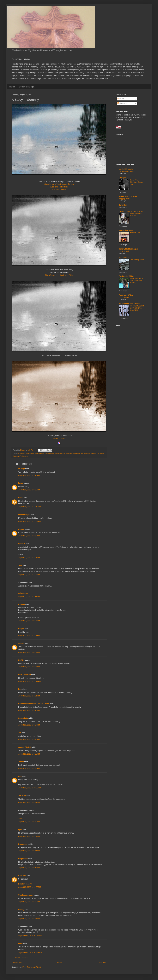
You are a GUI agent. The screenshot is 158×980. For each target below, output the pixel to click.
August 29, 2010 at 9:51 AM (29, 851)
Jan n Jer (22, 796)
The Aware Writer (126, 295)
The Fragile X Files (126, 276)
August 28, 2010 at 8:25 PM (29, 754)
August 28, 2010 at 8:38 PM (29, 768)
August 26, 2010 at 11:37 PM (30, 521)
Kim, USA (22, 876)
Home (12, 87)
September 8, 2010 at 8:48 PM (30, 953)
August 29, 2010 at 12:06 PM (30, 887)
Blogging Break (124, 199)
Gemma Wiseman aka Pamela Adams (34, 704)
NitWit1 (21, 660)
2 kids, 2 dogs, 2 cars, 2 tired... (131, 211)
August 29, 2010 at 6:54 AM (29, 836)
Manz (20, 943)
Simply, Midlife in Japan (129, 249)
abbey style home (126, 230)
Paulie (21, 498)
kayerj (21, 483)
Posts (120, 99)
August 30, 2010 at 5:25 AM (29, 919)
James (21, 762)
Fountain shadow (25, 884)
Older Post (102, 963)
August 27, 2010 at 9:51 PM (29, 635)
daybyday (123, 205)
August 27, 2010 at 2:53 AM (29, 536)
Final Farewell (124, 297)
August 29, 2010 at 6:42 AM (29, 822)
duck (32, 454)
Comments (123, 103)
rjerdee (21, 529)
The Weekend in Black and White (59, 275)
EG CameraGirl (25, 675)
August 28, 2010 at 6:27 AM (29, 667)
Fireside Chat (135, 232)
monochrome (39, 454)
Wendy (21, 910)
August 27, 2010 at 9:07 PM (29, 621)
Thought (122, 178)
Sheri (20, 819)
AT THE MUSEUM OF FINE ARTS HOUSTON (137, 308)
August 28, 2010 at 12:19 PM (30, 681)
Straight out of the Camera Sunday (59, 184)
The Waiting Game (137, 260)
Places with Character (128, 197)
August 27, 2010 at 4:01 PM (29, 558)
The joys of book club (127, 171)
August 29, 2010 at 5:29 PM (29, 902)
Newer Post (17, 963)
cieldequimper (24, 515)
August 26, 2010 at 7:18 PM (29, 475)
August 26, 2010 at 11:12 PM (30, 507)
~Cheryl (22, 469)
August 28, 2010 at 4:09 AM (29, 652)
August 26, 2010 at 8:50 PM (29, 490)
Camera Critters (59, 189)
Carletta (22, 604)
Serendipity (23, 718)
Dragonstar (23, 844)
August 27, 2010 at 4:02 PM (29, 575)
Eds (20, 776)
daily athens (23, 593)
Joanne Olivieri (25, 747)
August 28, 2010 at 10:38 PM (30, 788)
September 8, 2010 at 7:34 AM (30, 936)
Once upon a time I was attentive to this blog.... (137, 281)
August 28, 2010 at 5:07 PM (29, 725)
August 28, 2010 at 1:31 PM (29, 696)
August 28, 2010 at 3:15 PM (29, 710)
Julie (20, 566)
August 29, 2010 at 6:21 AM (29, 802)
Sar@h (21, 643)
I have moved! (124, 251)
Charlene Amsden (26, 895)
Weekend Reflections (59, 187)
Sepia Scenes (59, 438)
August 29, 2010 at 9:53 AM (29, 868)
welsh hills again (126, 169)
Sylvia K (22, 544)
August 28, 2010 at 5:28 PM (29, 739)
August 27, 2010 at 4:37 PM (29, 597)
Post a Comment (22, 958)
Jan (20, 733)
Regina (21, 629)
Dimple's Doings (26, 87)
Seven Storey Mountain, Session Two (137, 182)
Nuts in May (124, 258)
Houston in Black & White (129, 304)
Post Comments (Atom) (32, 967)
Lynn (20, 830)
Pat (20, 689)
